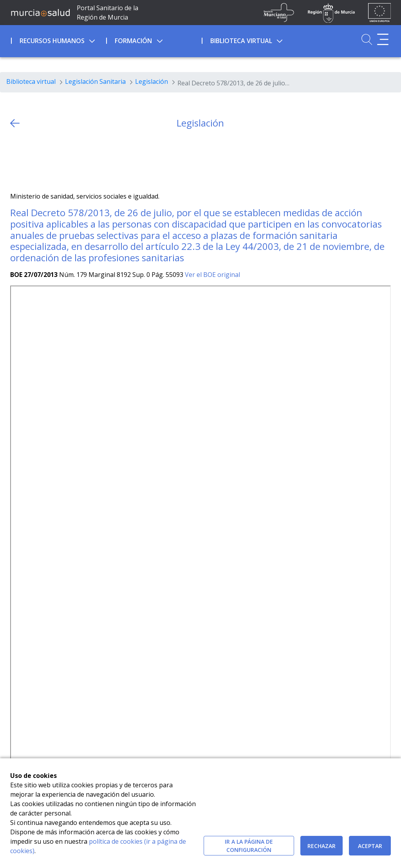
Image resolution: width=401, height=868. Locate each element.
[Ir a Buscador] (367, 39)
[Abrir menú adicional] (383, 39)
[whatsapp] (46, 160)
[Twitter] (16, 160)
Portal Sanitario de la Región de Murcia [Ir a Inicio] (107, 13)
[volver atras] (15, 123)
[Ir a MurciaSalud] (40, 13)
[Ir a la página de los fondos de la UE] (380, 13)
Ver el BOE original (212, 275)
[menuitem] (58, 40)
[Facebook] (31, 160)
